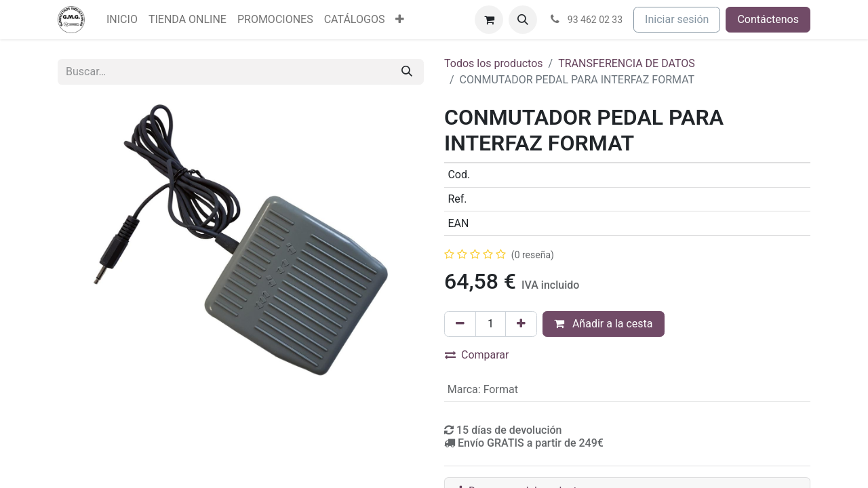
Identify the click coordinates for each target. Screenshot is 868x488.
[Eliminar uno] (460, 324)
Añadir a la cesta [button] (604, 324)
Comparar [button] (477, 355)
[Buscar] (407, 72)
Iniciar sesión (677, 19)
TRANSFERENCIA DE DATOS (627, 63)
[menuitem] (122, 20)
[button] (523, 20)
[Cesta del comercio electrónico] (489, 20)
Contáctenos (768, 19)
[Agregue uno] (521, 324)
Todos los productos (494, 63)
